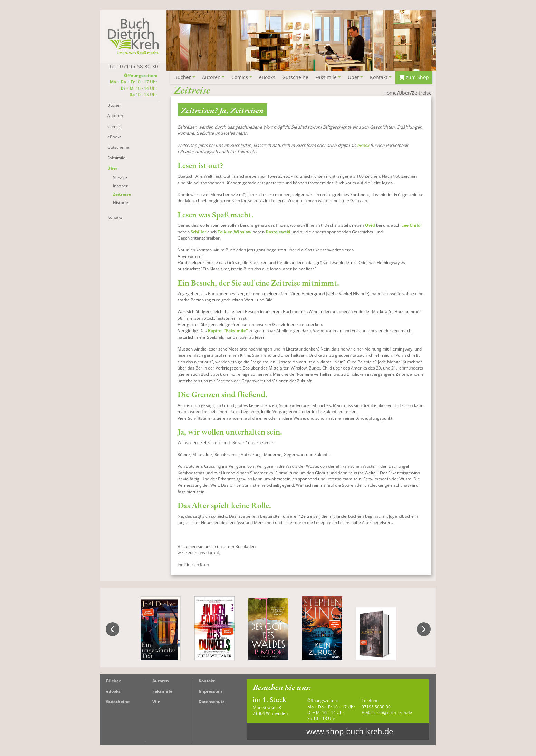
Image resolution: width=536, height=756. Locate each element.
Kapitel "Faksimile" (228, 331)
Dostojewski (279, 232)
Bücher (113, 681)
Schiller (198, 232)
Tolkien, (226, 232)
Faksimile (162, 692)
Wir (156, 702)
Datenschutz (212, 702)
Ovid (370, 226)
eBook (363, 146)
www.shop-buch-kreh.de (350, 732)
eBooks (113, 692)
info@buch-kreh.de (394, 713)
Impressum (210, 692)
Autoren (161, 681)
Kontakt (207, 681)
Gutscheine (118, 702)
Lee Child (411, 226)
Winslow (243, 232)
